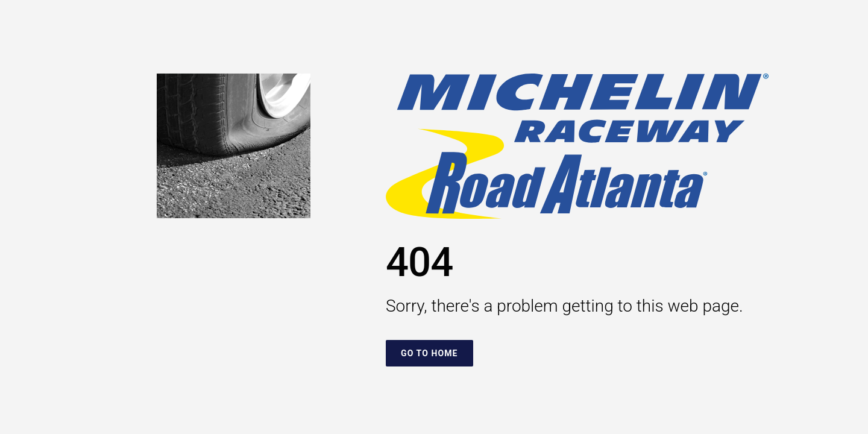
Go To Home (429, 353)
